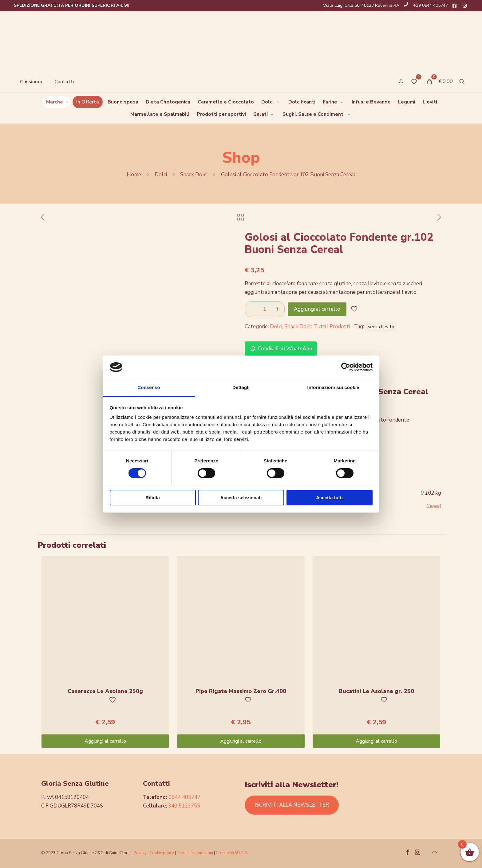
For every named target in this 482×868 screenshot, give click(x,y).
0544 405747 (184, 797)
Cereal (434, 506)
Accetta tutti (329, 498)
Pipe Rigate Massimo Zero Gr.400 (241, 691)
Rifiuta (153, 498)
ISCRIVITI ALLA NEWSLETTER (292, 805)
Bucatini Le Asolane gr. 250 (376, 691)
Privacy (140, 853)
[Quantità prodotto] (265, 309)
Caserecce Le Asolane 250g (105, 691)
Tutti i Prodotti (332, 327)
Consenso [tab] (149, 387)
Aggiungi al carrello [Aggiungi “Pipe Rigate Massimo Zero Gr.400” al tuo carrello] (241, 741)
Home (134, 175)
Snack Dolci (194, 175)
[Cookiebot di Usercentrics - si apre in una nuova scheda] (346, 367)
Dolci (161, 175)
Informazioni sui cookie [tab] (333, 387)
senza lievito (381, 327)
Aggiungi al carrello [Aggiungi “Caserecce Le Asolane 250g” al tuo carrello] (105, 741)
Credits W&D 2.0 (231, 853)
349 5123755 (184, 806)
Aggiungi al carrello (317, 309)
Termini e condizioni (195, 853)
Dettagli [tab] (241, 387)
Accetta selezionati (241, 498)
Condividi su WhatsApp (281, 349)
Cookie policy (162, 853)
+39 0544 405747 (431, 5)
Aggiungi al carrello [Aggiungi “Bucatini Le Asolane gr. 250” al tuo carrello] (376, 741)
